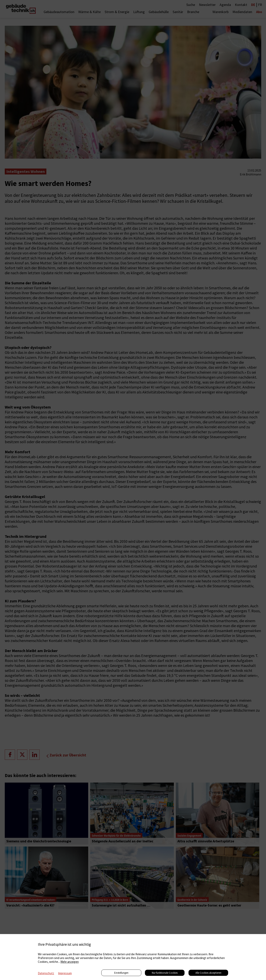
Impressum (65, 973)
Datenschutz (46, 973)
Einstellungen (121, 973)
